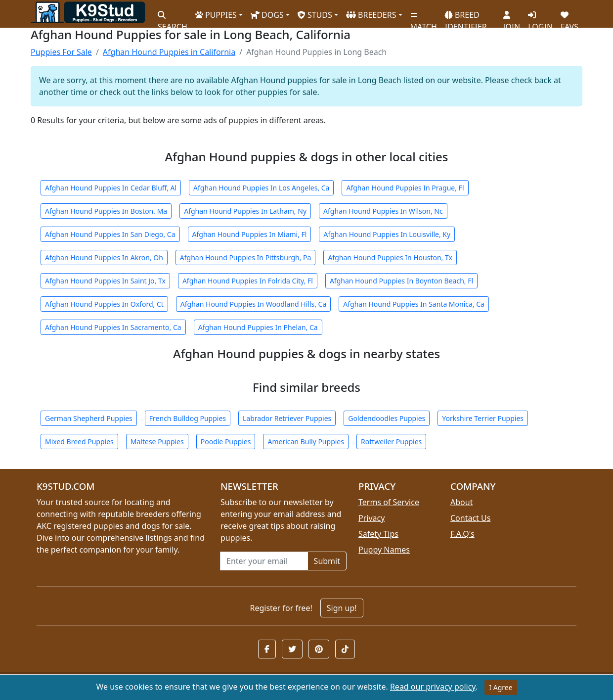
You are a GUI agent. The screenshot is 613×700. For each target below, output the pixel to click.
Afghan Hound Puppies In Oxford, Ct (104, 304)
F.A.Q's (462, 534)
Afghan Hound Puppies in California (169, 52)
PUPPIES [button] (216, 15)
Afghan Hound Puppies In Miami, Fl (250, 234)
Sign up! (342, 608)
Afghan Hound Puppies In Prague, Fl (405, 188)
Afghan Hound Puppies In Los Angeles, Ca (261, 188)
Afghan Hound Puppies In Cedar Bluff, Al (111, 188)
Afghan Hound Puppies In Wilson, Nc (383, 211)
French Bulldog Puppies (188, 418)
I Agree (501, 687)
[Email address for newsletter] (264, 561)
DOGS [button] (267, 15)
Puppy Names (384, 550)
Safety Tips (378, 534)
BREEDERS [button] (371, 15)
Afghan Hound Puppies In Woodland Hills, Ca (253, 304)
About (461, 502)
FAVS (569, 17)
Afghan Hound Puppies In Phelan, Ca (258, 327)
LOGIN (540, 17)
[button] (267, 649)
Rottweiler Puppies (391, 442)
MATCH (424, 17)
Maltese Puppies (157, 442)
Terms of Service (389, 502)
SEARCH (173, 17)
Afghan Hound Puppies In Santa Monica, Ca (414, 304)
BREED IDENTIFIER (466, 17)
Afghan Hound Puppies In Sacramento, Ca (113, 327)
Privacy (372, 518)
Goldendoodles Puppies (387, 418)
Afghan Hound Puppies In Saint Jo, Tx (105, 281)
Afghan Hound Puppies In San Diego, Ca (110, 234)
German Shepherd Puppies (89, 418)
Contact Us (470, 518)
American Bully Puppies (306, 442)
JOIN (512, 17)
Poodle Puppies (226, 442)
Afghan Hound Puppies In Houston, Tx (390, 257)
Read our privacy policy (433, 687)
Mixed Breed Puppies (79, 442)
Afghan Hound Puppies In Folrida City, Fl (248, 281)
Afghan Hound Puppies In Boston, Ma (106, 211)
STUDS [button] (315, 15)
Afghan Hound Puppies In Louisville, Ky (387, 234)
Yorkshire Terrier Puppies (483, 418)
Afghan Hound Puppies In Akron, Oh (104, 257)
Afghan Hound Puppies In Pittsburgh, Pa (246, 257)
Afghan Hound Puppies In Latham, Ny (245, 211)
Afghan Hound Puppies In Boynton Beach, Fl (401, 281)
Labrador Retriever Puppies (287, 418)
